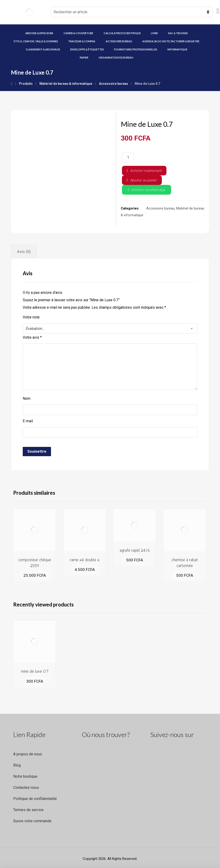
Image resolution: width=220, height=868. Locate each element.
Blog (17, 765)
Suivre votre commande (32, 821)
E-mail (28, 421)
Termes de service (28, 810)
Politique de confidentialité (35, 799)
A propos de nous (28, 754)
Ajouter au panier (144, 180)
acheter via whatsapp (148, 189)
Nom (27, 398)
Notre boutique (25, 776)
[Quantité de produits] (128, 157)
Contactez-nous (26, 788)
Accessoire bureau (160, 208)
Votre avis (32, 337)
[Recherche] (208, 12)
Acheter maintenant (146, 170)
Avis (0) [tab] (24, 252)
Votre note (31, 317)
